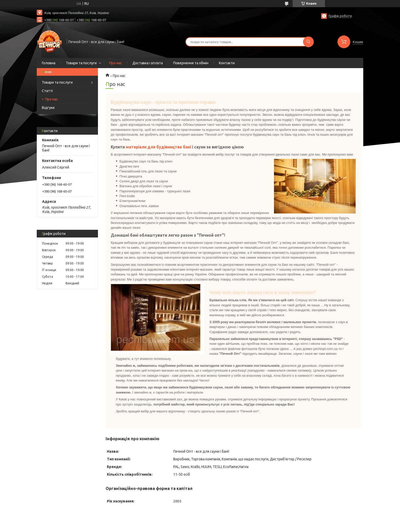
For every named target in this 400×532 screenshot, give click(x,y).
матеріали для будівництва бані (158, 147)
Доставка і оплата (148, 63)
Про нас (116, 63)
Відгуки (48, 108)
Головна (49, 63)
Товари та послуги (81, 63)
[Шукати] (308, 42)
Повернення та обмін (191, 63)
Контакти (227, 63)
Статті (47, 91)
